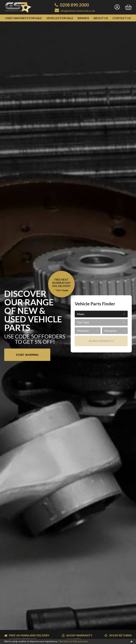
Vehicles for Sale (60, 18)
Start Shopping (27, 355)
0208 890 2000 (74, 5)
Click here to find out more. (73, 641)
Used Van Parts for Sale (24, 18)
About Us (101, 18)
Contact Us (122, 18)
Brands (83, 18)
